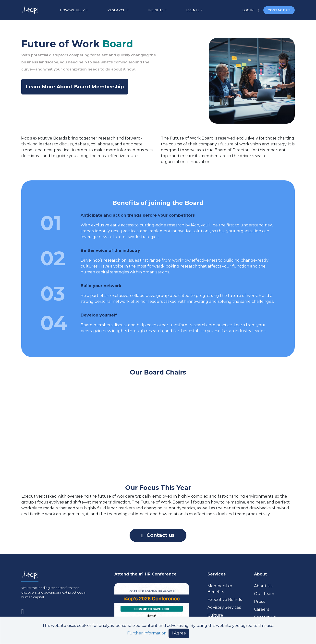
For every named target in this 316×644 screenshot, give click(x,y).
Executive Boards (225, 600)
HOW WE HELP (73, 10)
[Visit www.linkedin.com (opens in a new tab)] (24, 611)
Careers (261, 609)
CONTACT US (279, 10)
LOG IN (248, 10)
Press (259, 602)
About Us (263, 586)
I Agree (179, 633)
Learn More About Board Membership (75, 87)
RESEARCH (117, 10)
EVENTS (193, 10)
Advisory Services (224, 607)
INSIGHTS (156, 10)
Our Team (264, 594)
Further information (147, 633)
